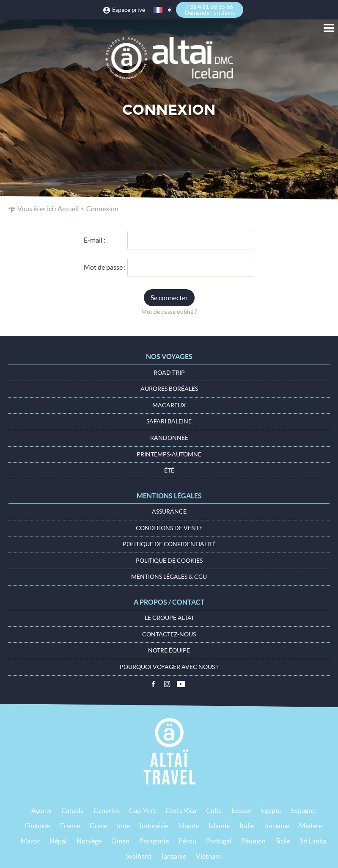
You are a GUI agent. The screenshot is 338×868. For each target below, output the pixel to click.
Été (169, 470)
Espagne (303, 810)
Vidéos (181, 684)
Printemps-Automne (169, 454)
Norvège (89, 841)
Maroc (30, 841)
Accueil (68, 209)
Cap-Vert (142, 810)
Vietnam (208, 856)
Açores (41, 810)
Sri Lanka (313, 841)
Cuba (214, 810)
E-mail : (95, 240)
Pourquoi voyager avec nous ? (169, 667)
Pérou (187, 841)
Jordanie (277, 826)
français (159, 10)
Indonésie (154, 826)
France (70, 826)
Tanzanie (173, 856)
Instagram (167, 684)
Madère (311, 826)
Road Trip (169, 373)
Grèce (98, 826)
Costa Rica (181, 810)
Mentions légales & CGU (169, 577)
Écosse (241, 810)
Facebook (153, 684)
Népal (58, 841)
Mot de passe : (105, 267)
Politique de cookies (169, 561)
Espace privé (129, 10)
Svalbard (138, 856)
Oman (120, 841)
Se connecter (169, 298)
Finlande (38, 826)
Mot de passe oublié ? (169, 312)
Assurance (169, 511)
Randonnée (169, 438)
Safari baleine (169, 421)
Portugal (219, 841)
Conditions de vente (169, 528)
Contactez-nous (169, 634)
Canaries (106, 810)
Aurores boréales (169, 389)
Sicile (283, 841)
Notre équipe (169, 650)
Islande (219, 826)
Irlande (188, 826)
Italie (247, 826)
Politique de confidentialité (169, 544)
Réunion (253, 841)
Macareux (169, 405)
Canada (73, 810)
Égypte (271, 810)
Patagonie (154, 841)
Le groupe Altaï (169, 618)
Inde (123, 826)
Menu (329, 28)
